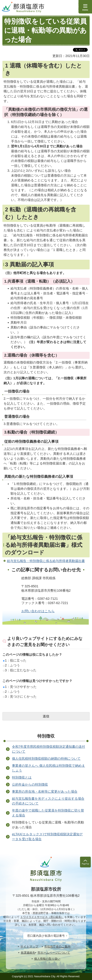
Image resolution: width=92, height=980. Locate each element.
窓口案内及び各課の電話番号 (46, 936)
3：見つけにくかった (20, 696)
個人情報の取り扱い (47, 959)
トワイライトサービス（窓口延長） (42, 917)
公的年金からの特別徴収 (30, 784)
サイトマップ (29, 946)
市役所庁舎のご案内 (57, 946)
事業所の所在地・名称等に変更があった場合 (45, 791)
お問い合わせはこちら (38, 611)
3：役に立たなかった (20, 670)
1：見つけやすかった (20, 687)
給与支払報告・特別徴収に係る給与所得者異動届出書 (46, 561)
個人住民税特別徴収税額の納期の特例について (46, 759)
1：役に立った (15, 660)
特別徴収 (46, 736)
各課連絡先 (28, 953)
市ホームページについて (54, 953)
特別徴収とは (22, 777)
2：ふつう (11, 665)
